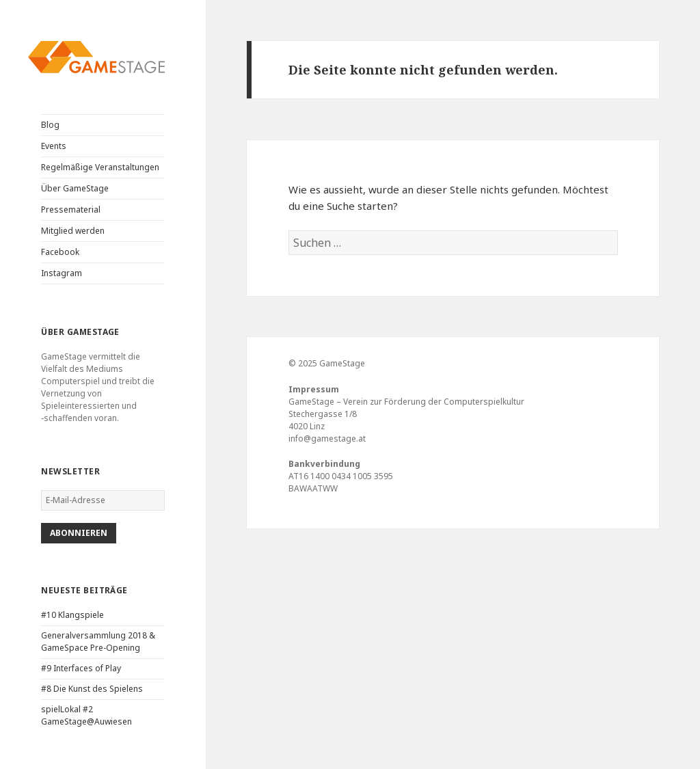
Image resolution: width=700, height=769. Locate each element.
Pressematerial (71, 210)
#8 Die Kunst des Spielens (92, 689)
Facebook (60, 252)
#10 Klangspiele (72, 615)
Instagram (62, 273)
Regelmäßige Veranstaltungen (100, 167)
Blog (50, 125)
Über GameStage (75, 188)
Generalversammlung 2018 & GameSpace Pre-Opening (98, 642)
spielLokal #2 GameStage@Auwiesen (86, 715)
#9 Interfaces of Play (81, 668)
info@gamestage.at (327, 439)
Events (54, 146)
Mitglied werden (73, 231)
